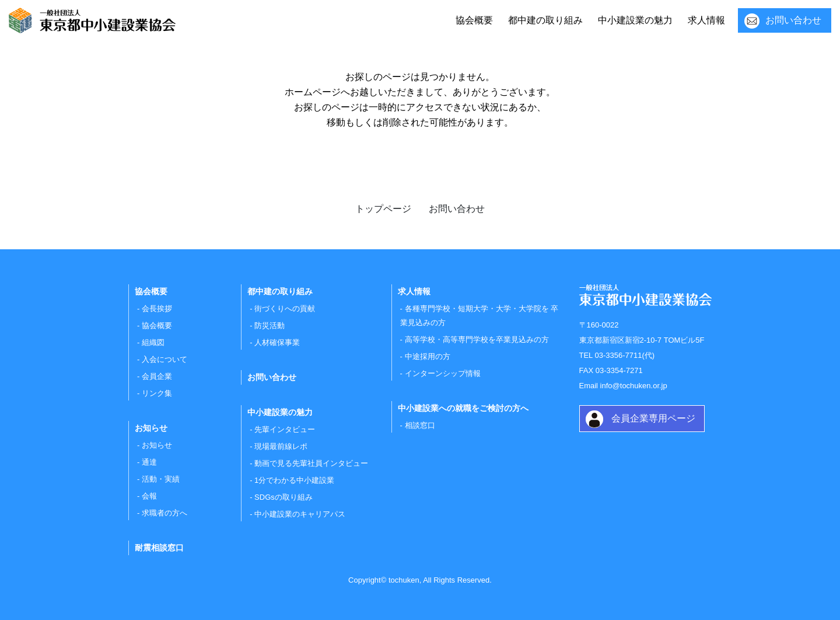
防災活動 (269, 325)
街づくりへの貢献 (285, 309)
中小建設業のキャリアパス (300, 514)
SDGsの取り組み (283, 497)
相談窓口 (420, 425)
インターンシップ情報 (443, 373)
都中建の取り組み (545, 20)
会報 (149, 496)
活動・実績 (161, 479)
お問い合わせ (793, 20)
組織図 (153, 342)
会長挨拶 (157, 309)
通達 (149, 462)
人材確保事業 (277, 342)
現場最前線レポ (281, 446)
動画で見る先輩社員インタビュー (311, 463)
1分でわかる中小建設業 (294, 480)
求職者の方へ (164, 513)
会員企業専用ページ (653, 418)
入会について (164, 359)
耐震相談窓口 (159, 548)
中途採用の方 (428, 356)
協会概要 (474, 20)
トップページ (383, 209)
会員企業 (157, 376)
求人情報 (706, 20)
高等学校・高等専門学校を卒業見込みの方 (477, 339)
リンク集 (157, 393)
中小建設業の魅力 (635, 20)
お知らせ (157, 445)
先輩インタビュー (285, 429)
